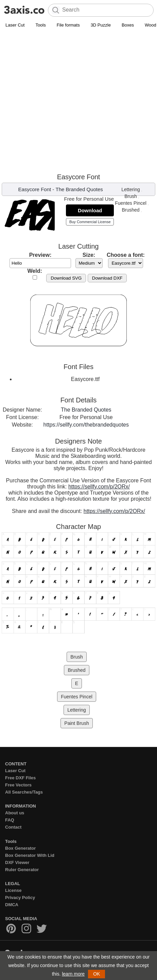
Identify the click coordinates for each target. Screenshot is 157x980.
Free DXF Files (20, 778)
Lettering (130, 189)
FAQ (10, 820)
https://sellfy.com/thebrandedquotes (86, 425)
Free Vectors (18, 785)
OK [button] (97, 974)
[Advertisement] (78, 100)
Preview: (40, 255)
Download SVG (66, 278)
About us (15, 813)
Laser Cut (15, 25)
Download (90, 210)
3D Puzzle (101, 25)
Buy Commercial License (90, 222)
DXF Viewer (17, 862)
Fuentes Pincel (131, 203)
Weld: (35, 271)
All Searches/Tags (24, 792)
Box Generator (20, 848)
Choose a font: (126, 255)
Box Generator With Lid (30, 855)
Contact (13, 827)
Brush (131, 196)
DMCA (12, 905)
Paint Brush (76, 723)
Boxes (128, 25)
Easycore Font (34, 189)
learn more (73, 974)
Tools (40, 25)
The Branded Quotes (79, 189)
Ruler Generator (22, 870)
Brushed (130, 210)
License (13, 890)
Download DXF (107, 278)
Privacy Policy (20, 898)
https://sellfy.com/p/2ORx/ (99, 487)
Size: (89, 255)
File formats (68, 25)
